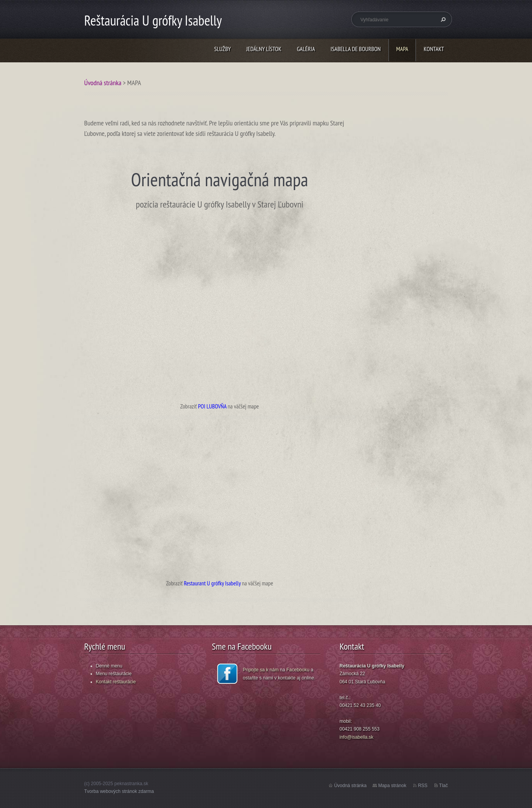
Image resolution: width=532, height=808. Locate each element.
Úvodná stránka (103, 83)
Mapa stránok (392, 786)
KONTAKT (434, 49)
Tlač (444, 786)
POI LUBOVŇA (212, 406)
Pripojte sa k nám (261, 670)
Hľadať (442, 19)
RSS (423, 786)
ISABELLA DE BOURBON (356, 49)
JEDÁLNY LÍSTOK (264, 49)
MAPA (402, 49)
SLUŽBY (223, 49)
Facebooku (298, 670)
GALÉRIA (306, 49)
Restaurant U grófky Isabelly (212, 583)
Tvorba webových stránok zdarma (119, 791)
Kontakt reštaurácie (116, 682)
